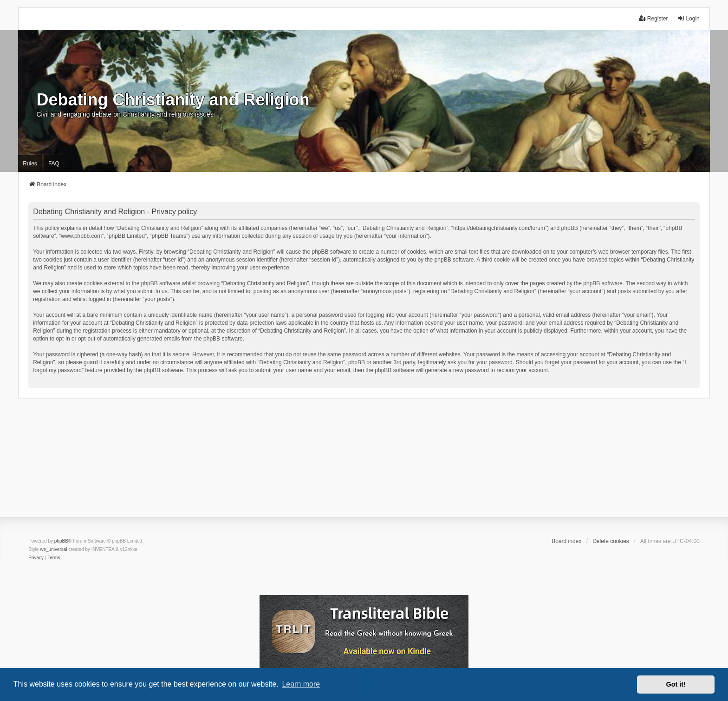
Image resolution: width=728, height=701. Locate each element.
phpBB (61, 541)
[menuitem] (36, 558)
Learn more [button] (301, 684)
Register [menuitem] (653, 18)
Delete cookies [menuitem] (611, 541)
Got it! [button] (676, 684)
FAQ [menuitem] (54, 164)
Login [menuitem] (688, 18)
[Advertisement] (364, 464)
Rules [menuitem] (30, 164)
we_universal (53, 549)
